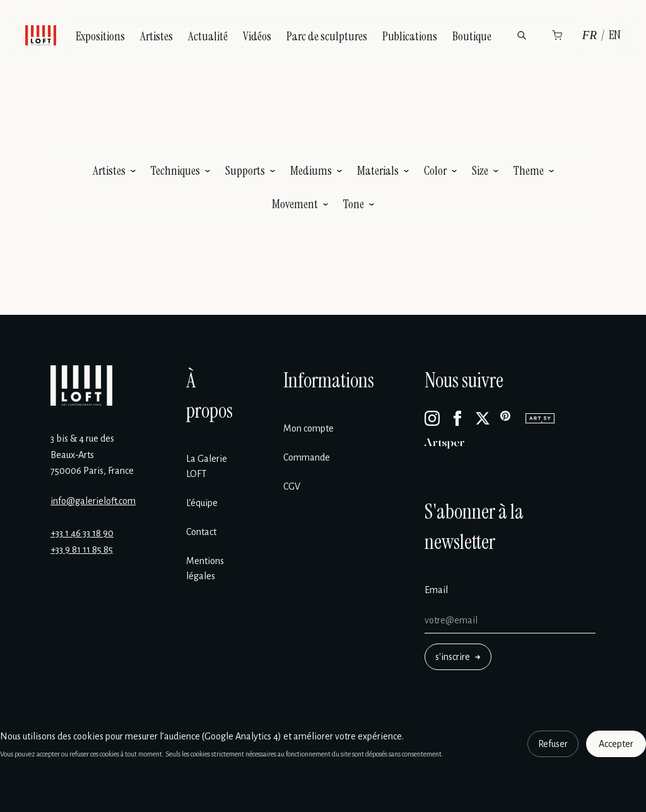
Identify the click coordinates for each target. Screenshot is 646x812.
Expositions (100, 36)
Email (436, 590)
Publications (410, 36)
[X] (483, 418)
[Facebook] (457, 418)
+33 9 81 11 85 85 (82, 550)
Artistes (156, 36)
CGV (292, 486)
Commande (307, 457)
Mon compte (308, 428)
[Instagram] (432, 418)
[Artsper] (444, 444)
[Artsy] (540, 418)
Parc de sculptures (327, 36)
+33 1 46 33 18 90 (82, 533)
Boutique (472, 36)
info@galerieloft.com (93, 501)
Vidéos (257, 36)
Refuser (553, 744)
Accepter (616, 744)
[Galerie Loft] (81, 385)
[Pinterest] (508, 418)
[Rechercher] (522, 35)
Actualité (208, 36)
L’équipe (202, 503)
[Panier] (557, 35)
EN (615, 35)
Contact (201, 532)
